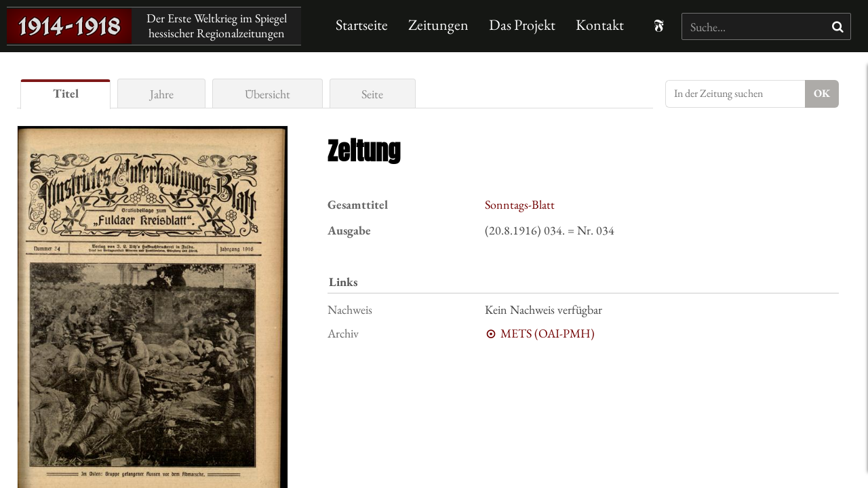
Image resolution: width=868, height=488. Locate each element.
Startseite (362, 25)
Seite (372, 94)
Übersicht (268, 94)
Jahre (162, 94)
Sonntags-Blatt (520, 204)
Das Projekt (522, 25)
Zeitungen (438, 25)
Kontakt (600, 25)
